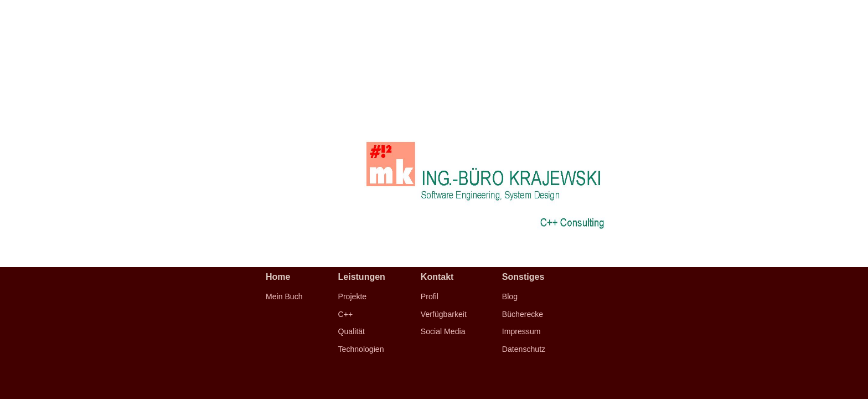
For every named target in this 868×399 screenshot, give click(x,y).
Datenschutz (524, 349)
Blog (510, 296)
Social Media (443, 331)
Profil (430, 296)
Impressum (521, 331)
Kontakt (437, 277)
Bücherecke (523, 314)
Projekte (353, 296)
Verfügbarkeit (444, 314)
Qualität (352, 331)
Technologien (361, 349)
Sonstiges (523, 277)
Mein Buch (284, 296)
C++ (346, 314)
